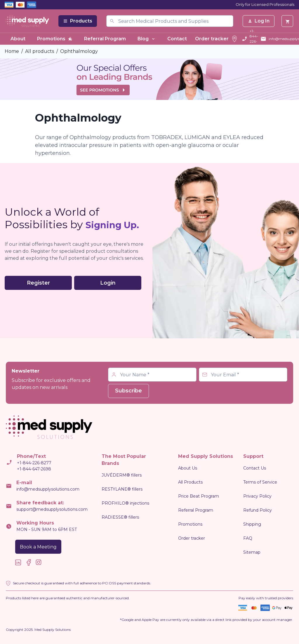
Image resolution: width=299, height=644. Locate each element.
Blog (147, 39)
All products (40, 51)
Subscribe (128, 391)
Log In (259, 21)
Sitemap (252, 552)
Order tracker (217, 39)
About (18, 39)
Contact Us (255, 468)
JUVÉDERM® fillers (122, 475)
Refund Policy (258, 510)
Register (38, 283)
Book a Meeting (38, 547)
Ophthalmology (79, 51)
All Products (190, 482)
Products (78, 21)
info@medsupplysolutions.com (48, 489)
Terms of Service (260, 482)
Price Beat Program (199, 496)
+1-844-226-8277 (254, 39)
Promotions (55, 39)
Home (12, 51)
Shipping (252, 524)
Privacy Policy (257, 496)
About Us (188, 468)
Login (108, 283)
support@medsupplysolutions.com (52, 509)
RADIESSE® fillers (120, 517)
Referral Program (105, 39)
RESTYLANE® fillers (122, 489)
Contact (177, 39)
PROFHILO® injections (125, 503)
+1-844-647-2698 (34, 469)
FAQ (248, 538)
